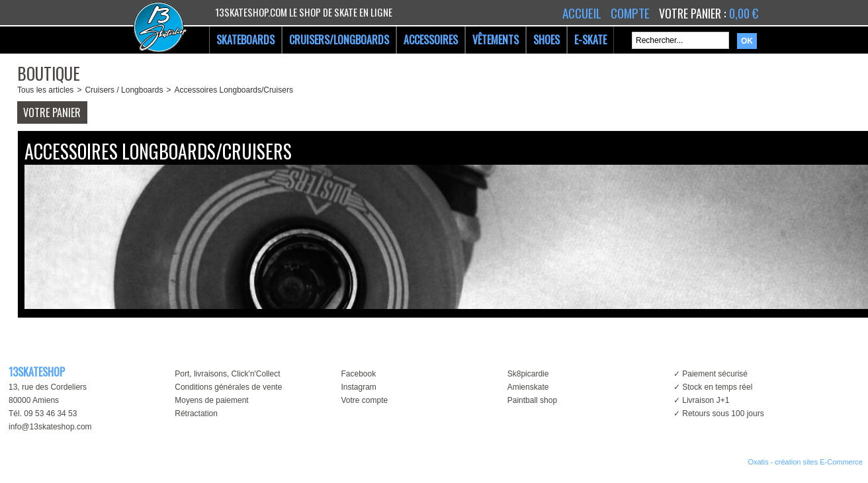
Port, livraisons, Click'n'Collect (227, 374)
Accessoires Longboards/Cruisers (233, 90)
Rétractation (196, 414)
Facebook (358, 374)
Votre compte (364, 400)
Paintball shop (532, 400)
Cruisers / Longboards (124, 90)
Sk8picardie (528, 374)
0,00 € (744, 13)
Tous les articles (45, 90)
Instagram (358, 387)
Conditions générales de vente (228, 387)
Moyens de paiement (211, 400)
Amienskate (528, 387)
